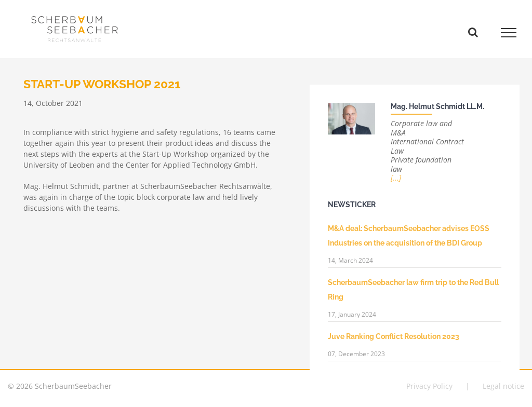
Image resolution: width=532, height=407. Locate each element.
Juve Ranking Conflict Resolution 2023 (394, 336)
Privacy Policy (429, 386)
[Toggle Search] (473, 32)
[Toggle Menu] (509, 33)
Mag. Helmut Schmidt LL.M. (437, 106)
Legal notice (503, 386)
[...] (396, 178)
